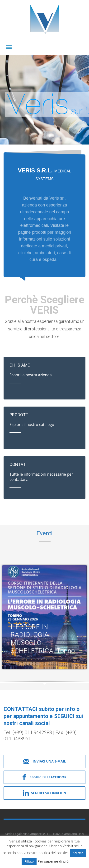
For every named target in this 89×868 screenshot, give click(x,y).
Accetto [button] (78, 853)
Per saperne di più (53, 861)
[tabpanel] (44, 101)
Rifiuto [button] (29, 861)
